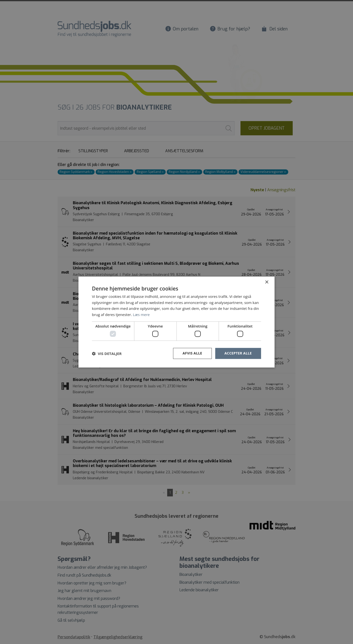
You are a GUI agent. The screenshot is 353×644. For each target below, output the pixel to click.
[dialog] (176, 322)
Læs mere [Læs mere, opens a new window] (141, 315)
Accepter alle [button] (238, 353)
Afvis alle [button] (192, 353)
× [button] (267, 282)
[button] (107, 354)
